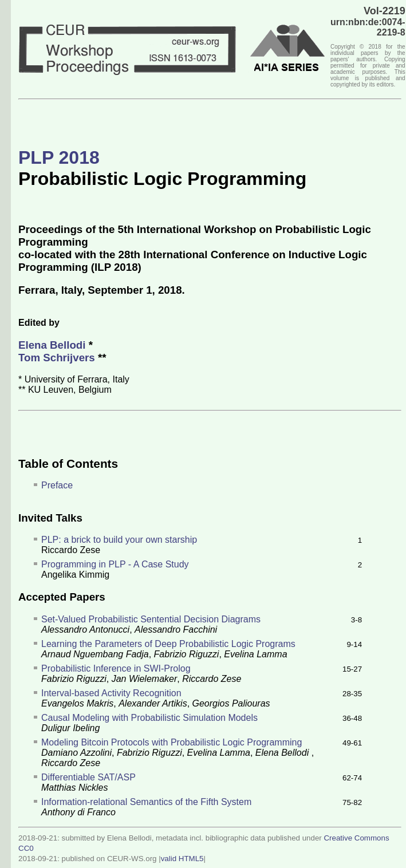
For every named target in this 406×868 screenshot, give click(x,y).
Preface (57, 485)
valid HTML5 (182, 859)
